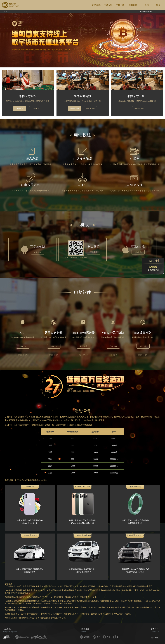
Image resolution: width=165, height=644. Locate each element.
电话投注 (108, 5)
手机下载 (120, 5)
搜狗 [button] (96, 637)
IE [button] (115, 637)
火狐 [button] (106, 637)
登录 (147, 5)
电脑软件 (133, 5)
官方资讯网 (156, 638)
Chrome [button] (85, 637)
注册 (158, 5)
